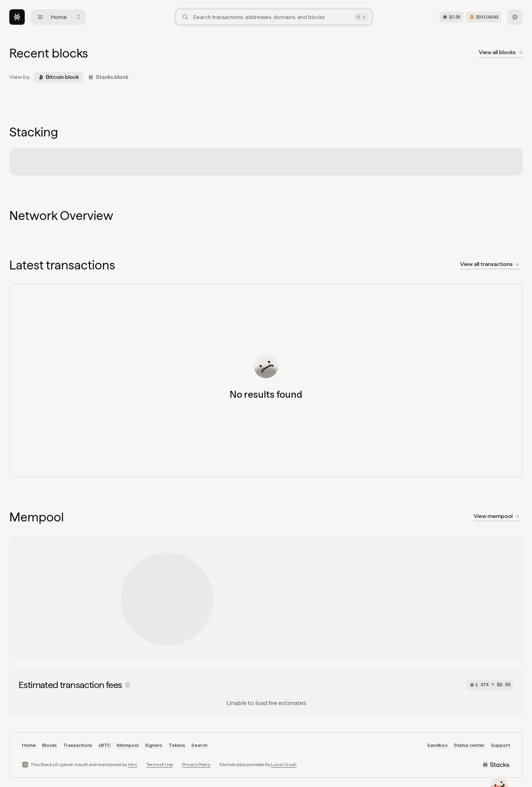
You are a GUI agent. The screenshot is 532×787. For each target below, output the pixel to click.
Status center (469, 745)
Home (29, 745)
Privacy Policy (196, 764)
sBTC (105, 745)
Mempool (128, 745)
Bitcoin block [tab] (59, 77)
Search (199, 745)
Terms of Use (159, 764)
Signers (154, 745)
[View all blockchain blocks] (501, 53)
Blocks (49, 745)
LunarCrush (284, 764)
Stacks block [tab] (108, 77)
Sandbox (437, 745)
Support (500, 745)
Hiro (132, 764)
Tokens (177, 745)
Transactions (78, 745)
